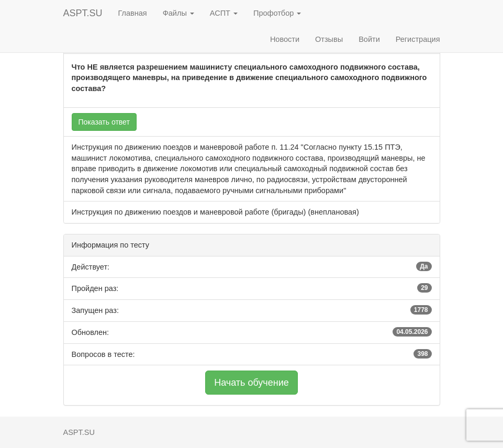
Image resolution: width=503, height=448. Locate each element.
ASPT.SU (83, 13)
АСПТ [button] (224, 13)
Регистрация (418, 39)
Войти (369, 39)
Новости (285, 39)
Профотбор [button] (277, 13)
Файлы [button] (178, 13)
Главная (133, 13)
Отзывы (329, 39)
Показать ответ (104, 122)
